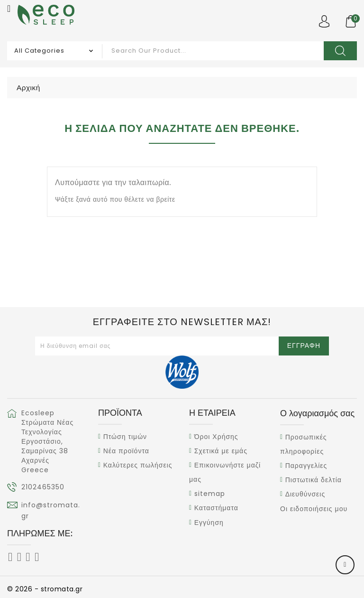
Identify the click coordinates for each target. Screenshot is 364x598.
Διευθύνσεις (305, 495)
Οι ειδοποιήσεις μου (314, 509)
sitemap (210, 494)
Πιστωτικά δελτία (314, 480)
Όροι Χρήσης (216, 437)
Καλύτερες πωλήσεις (138, 465)
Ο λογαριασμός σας (317, 413)
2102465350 (43, 487)
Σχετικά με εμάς (221, 451)
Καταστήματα (216, 508)
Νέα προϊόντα (126, 451)
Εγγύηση (209, 523)
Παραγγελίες (306, 466)
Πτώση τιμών (125, 437)
